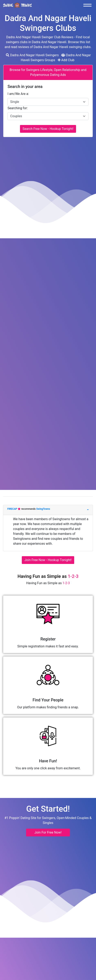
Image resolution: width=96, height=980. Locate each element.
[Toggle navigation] (88, 5)
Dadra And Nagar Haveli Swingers (32, 55)
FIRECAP (13, 509)
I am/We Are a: (18, 94)
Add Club (66, 60)
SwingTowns (43, 509)
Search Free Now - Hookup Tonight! (48, 129)
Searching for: (18, 108)
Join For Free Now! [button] (48, 832)
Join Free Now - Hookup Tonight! (48, 560)
